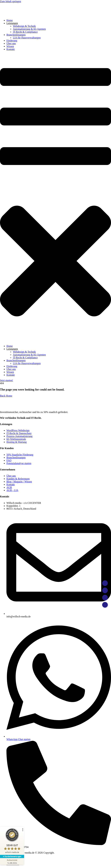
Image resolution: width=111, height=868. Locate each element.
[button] (55, 198)
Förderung (12, 41)
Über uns (11, 43)
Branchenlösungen (16, 35)
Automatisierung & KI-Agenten (29, 29)
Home (10, 20)
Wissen (10, 46)
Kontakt (11, 49)
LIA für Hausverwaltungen (27, 38)
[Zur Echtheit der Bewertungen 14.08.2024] (12, 861)
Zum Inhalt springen (11, 1)
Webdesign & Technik (24, 26)
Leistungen (12, 23)
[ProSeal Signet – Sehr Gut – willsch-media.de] (12, 841)
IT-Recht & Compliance (25, 32)
